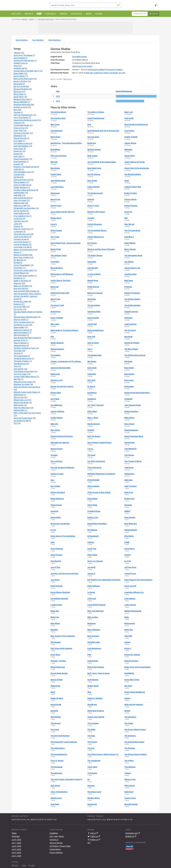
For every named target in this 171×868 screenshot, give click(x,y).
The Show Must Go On (23, 358)
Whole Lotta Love (21, 400)
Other (54, 40)
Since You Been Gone (22, 322)
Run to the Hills (20, 307)
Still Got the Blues (21, 333)
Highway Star (19, 203)
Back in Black (19, 76)
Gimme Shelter (19, 182)
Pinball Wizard (19, 273)
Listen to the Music (21, 237)
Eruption (17, 164)
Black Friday (19, 94)
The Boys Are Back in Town (24, 348)
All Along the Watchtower (24, 61)
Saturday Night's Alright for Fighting (28, 312)
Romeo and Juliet (21, 301)
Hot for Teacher (20, 211)
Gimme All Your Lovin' (22, 180)
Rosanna (17, 304)
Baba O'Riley (19, 73)
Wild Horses (18, 405)
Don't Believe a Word (22, 143)
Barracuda (18, 84)
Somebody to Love (21, 325)
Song (22, 40)
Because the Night (21, 89)
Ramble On (18, 278)
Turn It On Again (20, 374)
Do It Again (18, 141)
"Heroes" (17, 53)
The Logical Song (20, 356)
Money (16, 252)
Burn (16, 110)
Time (16, 366)
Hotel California (20, 213)
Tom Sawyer (19, 369)
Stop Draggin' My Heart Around (26, 338)
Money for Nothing (21, 255)
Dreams (17, 154)
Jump (16, 224)
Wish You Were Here (22, 408)
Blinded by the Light (22, 99)
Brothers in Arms (20, 107)
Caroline (17, 112)
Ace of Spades (19, 58)
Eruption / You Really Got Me (25, 167)
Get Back (17, 177)
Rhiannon (18, 283)
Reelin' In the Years (21, 281)
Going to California (21, 185)
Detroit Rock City (20, 138)
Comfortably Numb (21, 125)
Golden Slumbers (20, 187)
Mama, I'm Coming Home (24, 250)
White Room (18, 395)
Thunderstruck (20, 364)
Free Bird (17, 175)
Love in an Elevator (21, 244)
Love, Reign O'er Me (21, 247)
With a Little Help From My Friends (27, 413)
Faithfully (17, 169)
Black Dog (18, 92)
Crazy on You (19, 128)
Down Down (18, 149)
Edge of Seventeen (21, 159)
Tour (38, 40)
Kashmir (17, 226)
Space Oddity (19, 327)
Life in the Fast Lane (22, 234)
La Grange (18, 232)
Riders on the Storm (22, 286)
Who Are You (19, 397)
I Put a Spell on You (21, 216)
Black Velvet (18, 97)
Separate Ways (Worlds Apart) (26, 317)
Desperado (18, 136)
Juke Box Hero (19, 221)
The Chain (18, 351)
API (89, 843)
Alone (16, 66)
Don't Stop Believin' (21, 146)
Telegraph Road (20, 346)
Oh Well (17, 263)
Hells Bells (18, 195)
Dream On (18, 151)
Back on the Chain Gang (23, 79)
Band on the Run (20, 81)
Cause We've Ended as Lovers (25, 120)
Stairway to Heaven (21, 330)
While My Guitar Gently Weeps (26, 392)
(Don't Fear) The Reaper (23, 55)
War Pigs (17, 379)
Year (58, 91)
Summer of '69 (19, 340)
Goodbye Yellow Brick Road (25, 190)
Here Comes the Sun (22, 198)
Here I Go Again (20, 200)
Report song (68, 79)
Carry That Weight (21, 118)
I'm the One (18, 219)
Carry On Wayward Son (23, 115)
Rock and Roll (19, 289)
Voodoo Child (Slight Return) (25, 377)
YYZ (15, 423)
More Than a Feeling (22, 257)
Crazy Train (18, 130)
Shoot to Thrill (19, 320)
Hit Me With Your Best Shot (24, 208)
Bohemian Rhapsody (22, 105)
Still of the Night (20, 335)
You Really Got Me (21, 421)
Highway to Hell (20, 206)
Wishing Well (19, 410)
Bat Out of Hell (19, 86)
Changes (17, 123)
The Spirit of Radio (21, 361)
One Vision (18, 268)
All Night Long (19, 63)
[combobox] (85, 5)
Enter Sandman (20, 162)
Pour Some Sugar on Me (23, 276)
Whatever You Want (22, 384)
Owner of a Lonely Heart (23, 270)
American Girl (19, 68)
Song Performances (124, 91)
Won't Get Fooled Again (23, 418)
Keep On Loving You (22, 229)
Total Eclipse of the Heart (24, 371)
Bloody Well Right (21, 102)
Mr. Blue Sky (18, 260)
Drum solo (18, 156)
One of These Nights (22, 265)
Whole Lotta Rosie (21, 403)
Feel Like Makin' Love (22, 172)
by (82, 66)
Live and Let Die (20, 239)
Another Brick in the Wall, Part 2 (26, 71)
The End (17, 353)
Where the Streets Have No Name (27, 387)
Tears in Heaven (20, 343)
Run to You (18, 309)
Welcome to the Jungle (23, 382)
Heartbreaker (19, 193)
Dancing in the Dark (21, 133)
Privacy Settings (56, 853)
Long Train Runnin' (21, 242)
